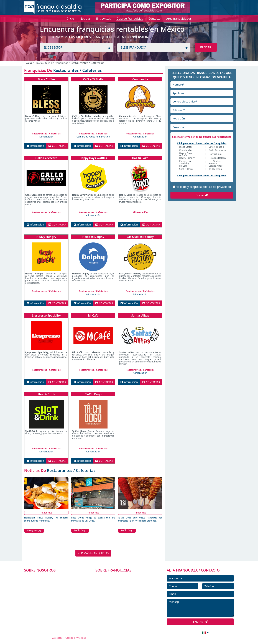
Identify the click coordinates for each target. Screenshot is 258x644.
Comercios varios (86, 137)
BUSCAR (206, 47)
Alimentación (46, 137)
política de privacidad (217, 187)
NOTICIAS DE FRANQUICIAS (118, 601)
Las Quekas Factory (140, 237)
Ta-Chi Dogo (93, 394)
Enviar (202, 195)
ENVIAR (200, 622)
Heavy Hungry (46, 237)
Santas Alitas (140, 315)
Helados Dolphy (93, 237)
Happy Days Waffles (93, 158)
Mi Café (93, 315)
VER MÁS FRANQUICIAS (93, 553)
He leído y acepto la (203, 187)
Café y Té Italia (93, 79)
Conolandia (140, 79)
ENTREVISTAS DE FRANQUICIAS (120, 609)
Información (35, 146)
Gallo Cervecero (46, 158)
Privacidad (81, 638)
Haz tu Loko (140, 158)
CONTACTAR (57, 146)
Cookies (69, 638)
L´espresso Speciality (46, 315)
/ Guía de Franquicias (56, 63)
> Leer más (46, 513)
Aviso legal (58, 638)
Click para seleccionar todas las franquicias (202, 143)
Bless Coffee (46, 79)
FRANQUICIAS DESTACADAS (118, 593)
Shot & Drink (46, 394)
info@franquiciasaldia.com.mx (170, 632)
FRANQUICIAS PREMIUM (116, 577)
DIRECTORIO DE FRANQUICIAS (120, 585)
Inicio (40, 63)
